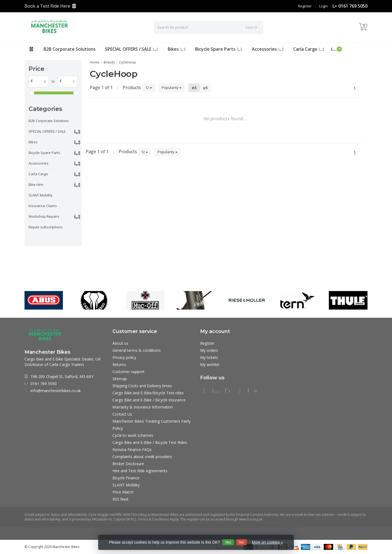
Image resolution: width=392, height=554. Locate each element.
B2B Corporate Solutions (70, 49)
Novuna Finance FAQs (132, 449)
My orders (209, 350)
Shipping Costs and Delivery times (142, 386)
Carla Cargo (309, 49)
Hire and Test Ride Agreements (140, 471)
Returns (119, 364)
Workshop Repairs (44, 216)
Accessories (268, 49)
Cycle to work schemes (133, 435)
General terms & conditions (137, 350)
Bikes (177, 49)
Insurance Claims (43, 206)
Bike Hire (36, 184)
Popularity (172, 87)
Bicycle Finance (126, 478)
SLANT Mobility (41, 195)
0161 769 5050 (353, 6)
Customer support (128, 372)
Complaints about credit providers (142, 457)
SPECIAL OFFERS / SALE (132, 49)
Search (251, 27)
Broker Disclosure (128, 464)
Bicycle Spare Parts (219, 49)
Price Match (123, 492)
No (241, 542)
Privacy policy (124, 357)
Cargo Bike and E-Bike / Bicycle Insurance (149, 400)
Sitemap (120, 379)
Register (305, 6)
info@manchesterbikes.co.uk (56, 391)
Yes (228, 542)
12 (148, 87)
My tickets (209, 357)
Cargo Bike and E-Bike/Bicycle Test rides (148, 393)
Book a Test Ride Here (47, 6)
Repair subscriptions (46, 227)
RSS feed (120, 499)
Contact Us (122, 414)
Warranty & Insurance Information (143, 407)
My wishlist (210, 364)
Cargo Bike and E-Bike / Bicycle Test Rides (150, 442)
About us (120, 343)
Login (323, 6)
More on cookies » (267, 542)
